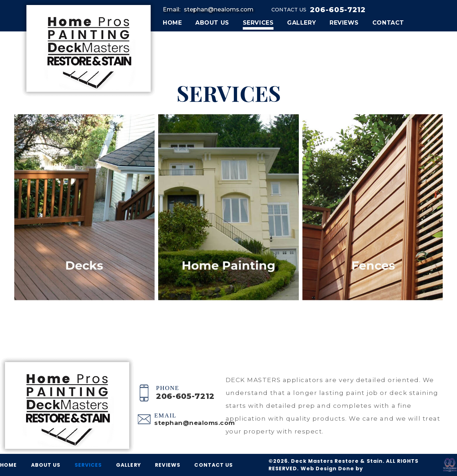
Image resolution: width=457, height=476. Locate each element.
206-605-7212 (338, 10)
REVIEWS (344, 23)
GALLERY (302, 23)
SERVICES (258, 23)
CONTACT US (214, 465)
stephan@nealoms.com (219, 9)
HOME (172, 23)
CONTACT (388, 23)
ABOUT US (212, 23)
